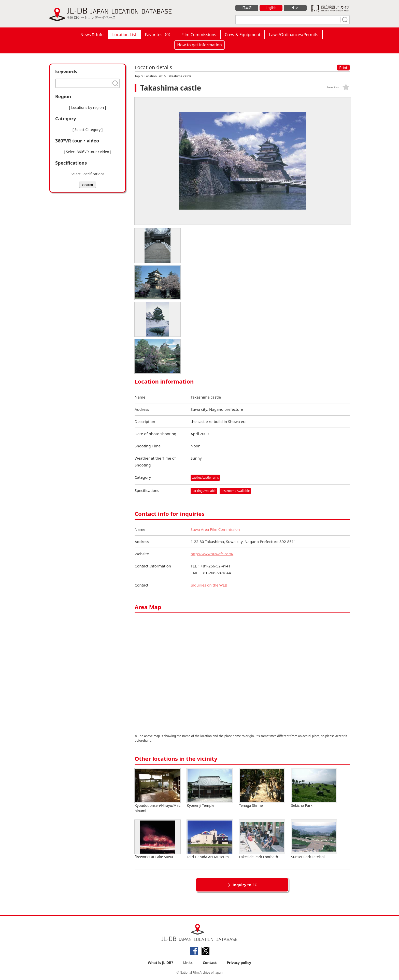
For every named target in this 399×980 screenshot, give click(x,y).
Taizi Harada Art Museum (210, 839)
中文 (295, 8)
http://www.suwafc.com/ (212, 554)
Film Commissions (199, 35)
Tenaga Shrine (262, 788)
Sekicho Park (314, 788)
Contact (210, 963)
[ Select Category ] (88, 130)
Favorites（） (159, 35)
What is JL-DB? (160, 963)
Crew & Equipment (243, 35)
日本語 (247, 8)
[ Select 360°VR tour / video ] (88, 152)
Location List (124, 35)
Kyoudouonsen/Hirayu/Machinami (158, 791)
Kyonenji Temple (210, 788)
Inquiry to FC (245, 885)
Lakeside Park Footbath (262, 839)
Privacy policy (239, 963)
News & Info (92, 35)
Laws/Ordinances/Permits (294, 35)
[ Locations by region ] (88, 107)
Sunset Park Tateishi (314, 839)
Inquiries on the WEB (209, 585)
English (271, 8)
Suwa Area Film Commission (216, 529)
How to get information (199, 45)
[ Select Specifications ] (87, 174)
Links (188, 963)
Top (137, 76)
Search (88, 185)
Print (343, 68)
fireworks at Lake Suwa (158, 839)
